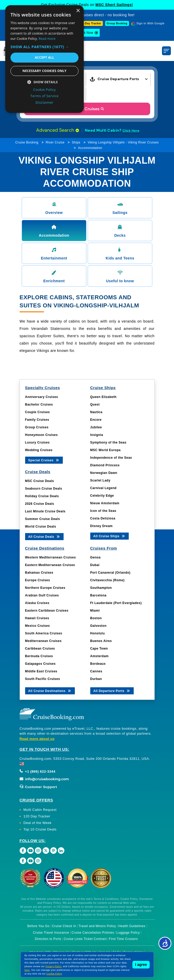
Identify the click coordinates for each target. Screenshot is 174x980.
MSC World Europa (105, 450)
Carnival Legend (103, 488)
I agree (141, 965)
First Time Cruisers (124, 939)
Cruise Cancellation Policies (93, 933)
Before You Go (39, 926)
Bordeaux (98, 664)
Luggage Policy (128, 933)
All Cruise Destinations (50, 691)
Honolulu (98, 633)
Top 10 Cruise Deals (40, 829)
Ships (76, 142)
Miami (95, 611)
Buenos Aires (101, 641)
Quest (95, 405)
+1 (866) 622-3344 (38, 771)
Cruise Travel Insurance (51, 933)
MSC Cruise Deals (40, 481)
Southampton (101, 588)
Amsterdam (100, 656)
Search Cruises (87, 109)
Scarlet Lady (100, 480)
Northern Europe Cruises (45, 588)
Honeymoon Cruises (41, 435)
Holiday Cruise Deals (42, 496)
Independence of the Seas (111, 458)
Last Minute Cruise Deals (45, 511)
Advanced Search (58, 130)
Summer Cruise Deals (43, 519)
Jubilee (96, 427)
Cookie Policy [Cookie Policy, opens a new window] (44, 90)
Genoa (96, 557)
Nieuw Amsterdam (105, 503)
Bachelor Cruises (39, 405)
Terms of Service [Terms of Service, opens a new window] (44, 96)
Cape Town (99, 649)
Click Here (131, 131)
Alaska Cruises (37, 603)
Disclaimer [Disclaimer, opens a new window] (45, 102)
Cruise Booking (27, 142)
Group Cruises (37, 427)
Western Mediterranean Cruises (50, 557)
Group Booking (117, 23)
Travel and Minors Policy (97, 926)
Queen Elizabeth (103, 397)
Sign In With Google (150, 23)
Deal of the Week (38, 823)
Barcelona (99, 595)
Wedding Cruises (39, 450)
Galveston (99, 626)
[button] (44, 47)
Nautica (96, 412)
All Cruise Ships (110, 536)
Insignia (97, 435)
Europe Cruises (38, 580)
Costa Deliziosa (103, 518)
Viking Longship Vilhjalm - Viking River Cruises (123, 142)
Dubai (95, 565)
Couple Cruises (38, 412)
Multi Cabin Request (40, 810)
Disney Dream (102, 526)
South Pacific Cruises (43, 679)
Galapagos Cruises (40, 664)
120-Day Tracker (90, 23)
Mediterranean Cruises (43, 641)
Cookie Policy (54, 974)
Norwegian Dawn (104, 473)
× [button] (78, 11)
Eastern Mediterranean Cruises (50, 565)
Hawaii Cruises (37, 618)
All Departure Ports (112, 691)
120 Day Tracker (37, 816)
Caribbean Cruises (40, 649)
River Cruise (55, 142)
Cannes (96, 671)
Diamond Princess (105, 465)
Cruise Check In (64, 926)
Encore (96, 420)
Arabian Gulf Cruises (42, 595)
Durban (96, 679)
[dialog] (44, 59)
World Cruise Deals (41, 527)
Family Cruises (37, 420)
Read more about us (37, 739)
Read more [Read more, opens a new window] (47, 39)
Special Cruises (44, 460)
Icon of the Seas (103, 511)
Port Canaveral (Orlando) (110, 573)
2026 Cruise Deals (40, 504)
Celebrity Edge (102, 496)
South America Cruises (44, 633)
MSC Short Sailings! (114, 5)
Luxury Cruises (37, 442)
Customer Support (38, 787)
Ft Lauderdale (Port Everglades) (116, 603)
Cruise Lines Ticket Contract (85, 939)
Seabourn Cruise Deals (44, 489)
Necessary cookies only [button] (44, 71)
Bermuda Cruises (39, 656)
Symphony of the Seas (108, 442)
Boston (96, 618)
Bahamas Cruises (39, 573)
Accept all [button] (44, 57)
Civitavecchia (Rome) (107, 580)
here (27, 970)
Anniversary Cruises (42, 397)
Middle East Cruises (41, 671)
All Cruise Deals (44, 536)
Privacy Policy (54, 966)
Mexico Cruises (38, 626)
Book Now (86, 33)
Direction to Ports (48, 939)
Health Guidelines (132, 926)
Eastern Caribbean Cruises (47, 611)
